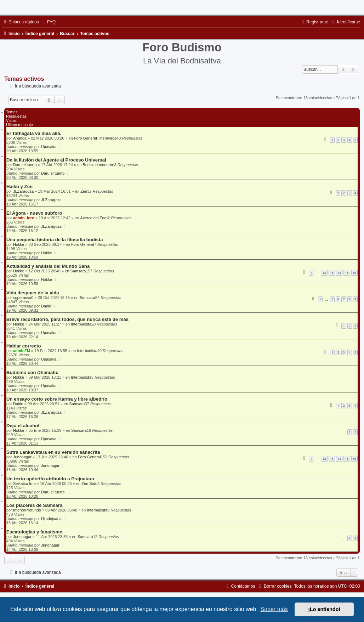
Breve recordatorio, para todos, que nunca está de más (67, 319)
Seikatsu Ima (24, 484)
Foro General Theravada (95, 138)
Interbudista (81, 324)
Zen (84, 191)
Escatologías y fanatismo (34, 532)
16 (354, 273)
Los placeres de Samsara (34, 505)
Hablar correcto (24, 346)
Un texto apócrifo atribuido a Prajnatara (50, 479)
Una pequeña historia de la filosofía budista (55, 240)
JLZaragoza (23, 191)
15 (347, 273)
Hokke (19, 244)
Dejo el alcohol (23, 426)
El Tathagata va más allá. (34, 133)
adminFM (22, 351)
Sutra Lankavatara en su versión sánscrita (53, 452)
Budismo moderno (98, 165)
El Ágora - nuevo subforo (34, 213)
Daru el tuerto (25, 165)
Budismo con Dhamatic (32, 372)
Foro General (83, 244)
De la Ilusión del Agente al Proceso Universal (56, 160)
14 (339, 273)
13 (332, 273)
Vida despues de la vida (33, 293)
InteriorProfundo (27, 510)
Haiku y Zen (19, 186)
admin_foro (24, 218)
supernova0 (23, 298)
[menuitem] (48, 22)
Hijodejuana (51, 519)
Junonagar (22, 457)
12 (324, 273)
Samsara (78, 271)
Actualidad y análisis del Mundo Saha (48, 266)
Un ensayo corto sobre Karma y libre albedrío (57, 399)
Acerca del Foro (94, 218)
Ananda (20, 138)
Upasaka (49, 147)
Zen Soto (89, 484)
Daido (46, 306)
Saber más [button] (274, 609)
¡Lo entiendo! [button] (324, 609)
